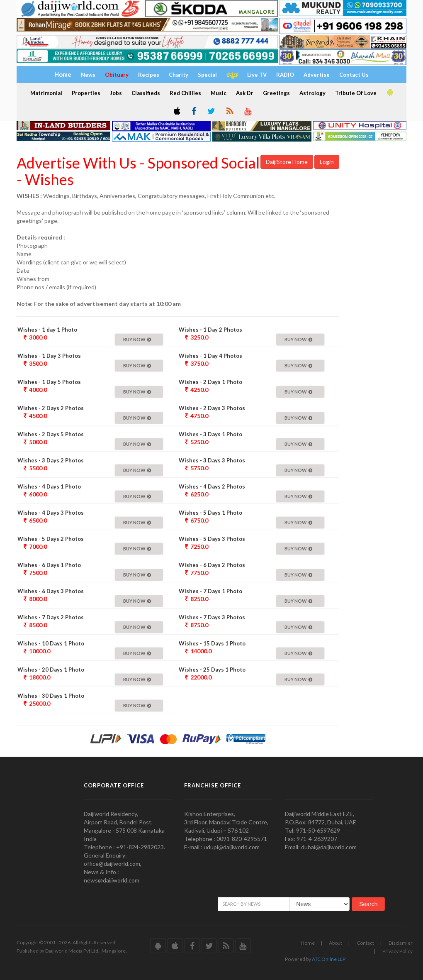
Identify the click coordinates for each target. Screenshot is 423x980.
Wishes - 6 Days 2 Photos (212, 565)
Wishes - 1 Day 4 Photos (210, 356)
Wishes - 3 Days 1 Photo (210, 434)
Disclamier (401, 943)
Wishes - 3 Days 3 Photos (212, 460)
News (88, 75)
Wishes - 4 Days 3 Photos (51, 513)
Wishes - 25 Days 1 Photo (212, 670)
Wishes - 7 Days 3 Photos (212, 617)
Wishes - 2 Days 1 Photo (210, 382)
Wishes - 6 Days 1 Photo (49, 565)
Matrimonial (46, 93)
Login (327, 162)
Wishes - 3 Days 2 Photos (51, 460)
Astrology (312, 93)
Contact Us (354, 75)
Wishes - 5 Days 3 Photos (212, 539)
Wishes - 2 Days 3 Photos (212, 408)
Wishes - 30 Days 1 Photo (51, 696)
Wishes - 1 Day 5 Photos (49, 382)
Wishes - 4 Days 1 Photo (49, 486)
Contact (365, 943)
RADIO (285, 75)
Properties (86, 93)
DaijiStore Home (287, 162)
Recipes (149, 75)
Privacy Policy (397, 951)
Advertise (317, 75)
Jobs (116, 93)
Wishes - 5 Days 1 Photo (210, 513)
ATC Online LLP (329, 959)
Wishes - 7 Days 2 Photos (51, 617)
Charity (179, 75)
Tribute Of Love (356, 93)
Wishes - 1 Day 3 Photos (49, 356)
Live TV (257, 75)
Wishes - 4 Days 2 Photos (212, 486)
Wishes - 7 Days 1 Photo (210, 591)
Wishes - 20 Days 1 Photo (51, 670)
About (335, 943)
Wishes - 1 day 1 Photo (47, 330)
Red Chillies (185, 93)
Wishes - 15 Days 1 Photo (212, 643)
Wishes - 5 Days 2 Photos (51, 539)
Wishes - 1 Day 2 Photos (210, 330)
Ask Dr (245, 93)
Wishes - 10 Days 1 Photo (51, 643)
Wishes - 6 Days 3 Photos (51, 591)
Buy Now (137, 339)
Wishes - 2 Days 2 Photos (51, 408)
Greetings (276, 93)
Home (308, 943)
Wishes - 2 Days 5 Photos (51, 434)
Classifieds (146, 93)
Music (219, 93)
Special (207, 75)
